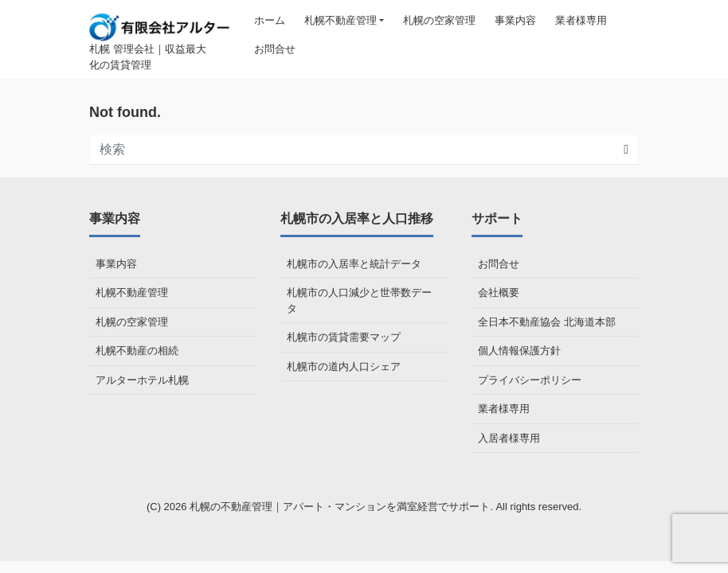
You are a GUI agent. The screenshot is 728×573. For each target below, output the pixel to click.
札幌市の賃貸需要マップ (344, 337)
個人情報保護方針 (519, 351)
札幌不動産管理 (341, 20)
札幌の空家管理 (439, 20)
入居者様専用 (509, 438)
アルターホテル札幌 (142, 380)
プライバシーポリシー (530, 380)
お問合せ (275, 49)
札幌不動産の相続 (137, 351)
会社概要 (499, 292)
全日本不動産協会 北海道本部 (547, 322)
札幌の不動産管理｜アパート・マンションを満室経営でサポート (340, 507)
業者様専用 (581, 20)
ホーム (270, 20)
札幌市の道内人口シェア (344, 366)
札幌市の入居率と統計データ (354, 264)
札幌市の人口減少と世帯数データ (359, 300)
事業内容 (515, 20)
